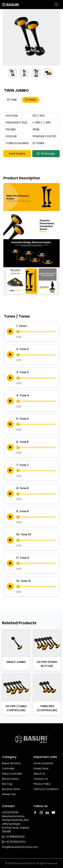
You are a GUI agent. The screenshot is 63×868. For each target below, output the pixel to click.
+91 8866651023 (15, 837)
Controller (8, 768)
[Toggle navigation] (56, 5)
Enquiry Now (41, 768)
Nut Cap (7, 784)
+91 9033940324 (15, 842)
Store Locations (43, 763)
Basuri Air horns (11, 763)
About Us (39, 774)
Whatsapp (46, 154)
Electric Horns (10, 779)
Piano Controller (12, 774)
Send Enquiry (17, 154)
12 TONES (31, 100)
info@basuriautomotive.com (20, 847)
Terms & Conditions (46, 789)
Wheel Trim (9, 794)
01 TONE (12, 100)
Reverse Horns (11, 789)
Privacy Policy (42, 784)
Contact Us (41, 779)
